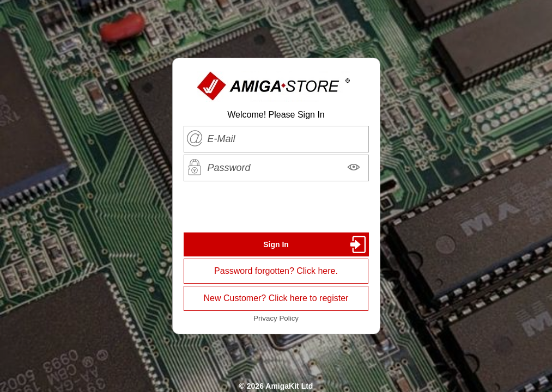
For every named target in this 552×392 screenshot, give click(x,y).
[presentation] (276, 207)
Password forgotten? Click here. (276, 271)
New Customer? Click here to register (276, 298)
